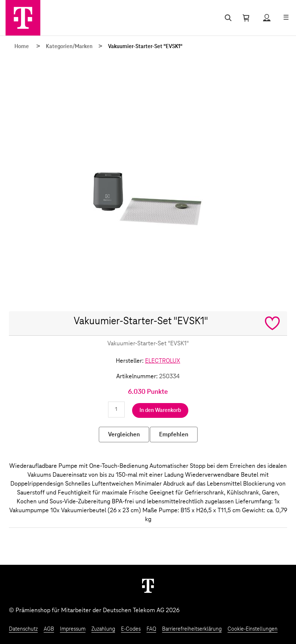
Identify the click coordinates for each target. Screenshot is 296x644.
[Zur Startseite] (23, 18)
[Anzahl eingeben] (116, 410)
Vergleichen (124, 435)
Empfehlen (174, 435)
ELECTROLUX (163, 361)
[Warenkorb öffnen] (246, 18)
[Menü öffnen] (286, 18)
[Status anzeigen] (267, 18)
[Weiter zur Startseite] (148, 586)
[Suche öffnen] (227, 18)
